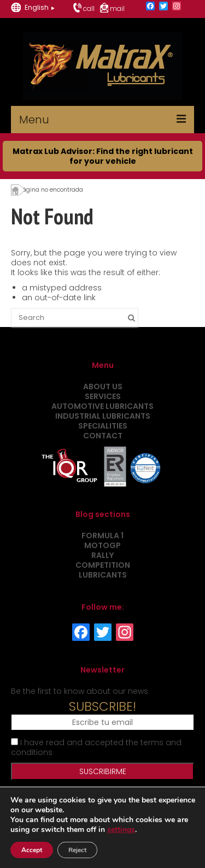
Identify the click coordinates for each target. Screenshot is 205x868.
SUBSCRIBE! (102, 706)
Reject (77, 850)
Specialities (103, 426)
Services (103, 396)
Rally (102, 555)
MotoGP (102, 545)
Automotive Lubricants (102, 406)
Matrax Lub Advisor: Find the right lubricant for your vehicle (103, 156)
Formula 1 (102, 536)
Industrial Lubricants (103, 416)
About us (103, 387)
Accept (32, 850)
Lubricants (103, 575)
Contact (103, 436)
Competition (103, 565)
